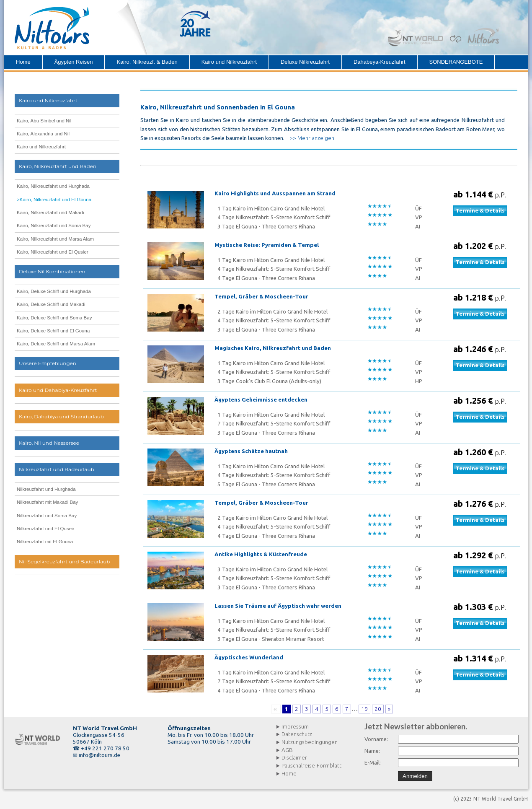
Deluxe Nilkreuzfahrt (305, 62)
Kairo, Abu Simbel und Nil (44, 121)
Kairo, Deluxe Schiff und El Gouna (53, 331)
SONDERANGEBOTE (456, 62)
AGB (287, 750)
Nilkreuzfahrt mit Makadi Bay (47, 502)
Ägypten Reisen (74, 62)
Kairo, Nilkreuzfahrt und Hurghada (53, 186)
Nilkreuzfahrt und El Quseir (45, 529)
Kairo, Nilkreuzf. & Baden (147, 62)
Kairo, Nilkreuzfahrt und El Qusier (53, 252)
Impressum (295, 727)
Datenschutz (297, 734)
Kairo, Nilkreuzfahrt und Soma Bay (54, 226)
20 (378, 709)
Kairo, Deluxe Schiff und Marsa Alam (56, 344)
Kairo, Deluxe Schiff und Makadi (51, 304)
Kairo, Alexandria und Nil (43, 134)
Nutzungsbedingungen (310, 742)
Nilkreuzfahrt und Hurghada (46, 489)
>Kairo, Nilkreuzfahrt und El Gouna (54, 200)
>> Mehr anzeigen (312, 138)
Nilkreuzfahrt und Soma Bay (47, 516)
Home (23, 62)
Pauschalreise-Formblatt (311, 766)
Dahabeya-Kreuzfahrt (380, 62)
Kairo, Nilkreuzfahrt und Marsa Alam (55, 239)
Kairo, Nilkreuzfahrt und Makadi (50, 213)
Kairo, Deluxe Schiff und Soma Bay (54, 318)
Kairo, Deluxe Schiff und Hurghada (54, 291)
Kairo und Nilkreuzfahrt (229, 62)
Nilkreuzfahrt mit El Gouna (45, 542)
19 (364, 709)
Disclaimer (294, 758)
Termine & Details (480, 211)
